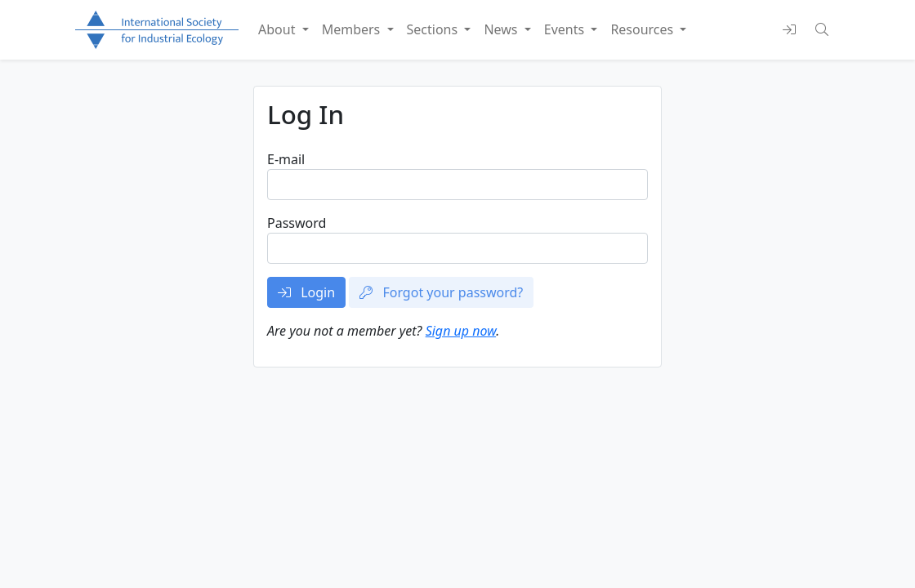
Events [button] (566, 29)
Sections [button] (434, 29)
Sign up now (461, 331)
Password (297, 223)
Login (306, 292)
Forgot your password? (441, 292)
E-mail (286, 159)
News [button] (502, 29)
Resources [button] (643, 29)
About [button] (279, 29)
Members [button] (353, 29)
